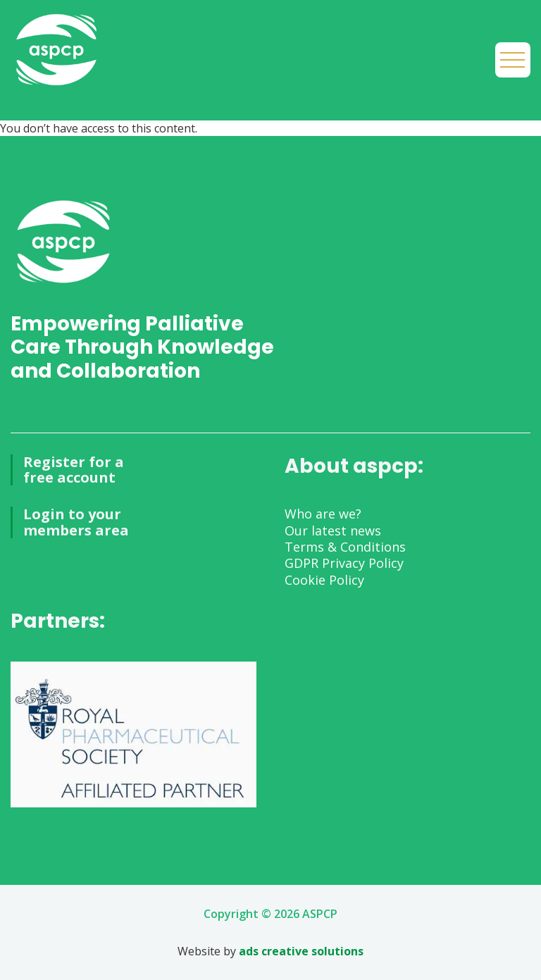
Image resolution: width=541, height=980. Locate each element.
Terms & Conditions (345, 547)
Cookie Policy (324, 580)
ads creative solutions (301, 951)
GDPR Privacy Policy (344, 563)
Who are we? (323, 514)
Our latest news (333, 531)
